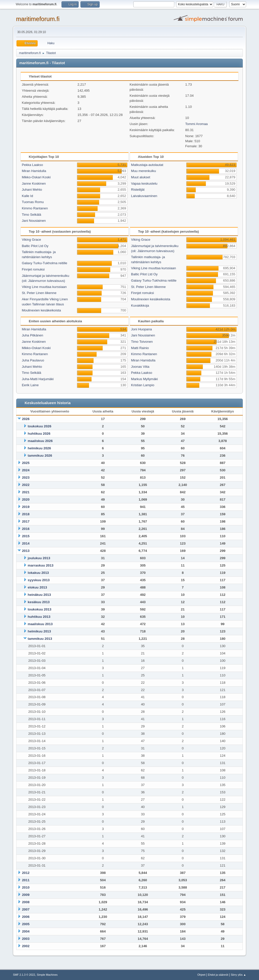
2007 (26, 909)
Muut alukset (141, 177)
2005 (26, 924)
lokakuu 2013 (38, 573)
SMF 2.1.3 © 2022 (24, 975)
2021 (26, 492)
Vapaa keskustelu (144, 183)
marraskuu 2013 (41, 565)
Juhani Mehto (32, 190)
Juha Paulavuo (33, 360)
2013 (26, 551)
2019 (26, 507)
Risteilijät (138, 190)
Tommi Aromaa (196, 124)
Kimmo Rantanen (35, 208)
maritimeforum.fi (38, 19)
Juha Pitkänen (32, 335)
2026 (26, 419)
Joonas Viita (140, 367)
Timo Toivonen (142, 342)
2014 (26, 543)
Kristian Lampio (143, 385)
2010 (26, 887)
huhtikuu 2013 (39, 617)
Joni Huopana (141, 329)
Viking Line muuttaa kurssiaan (44, 287)
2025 (26, 463)
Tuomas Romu (33, 202)
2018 (26, 514)
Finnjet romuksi (33, 269)
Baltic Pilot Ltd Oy (35, 246)
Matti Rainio (140, 348)
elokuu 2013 (37, 587)
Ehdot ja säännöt (218, 975)
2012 (26, 873)
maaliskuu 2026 (40, 441)
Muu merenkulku (144, 171)
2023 (26, 477)
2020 (26, 499)
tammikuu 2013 (40, 639)
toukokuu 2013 (40, 609)
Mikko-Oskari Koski (36, 177)
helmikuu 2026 (39, 448)
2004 (26, 931)
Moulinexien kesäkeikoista (41, 310)
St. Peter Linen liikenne (39, 293)
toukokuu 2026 (40, 426)
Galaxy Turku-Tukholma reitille (45, 263)
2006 (26, 917)
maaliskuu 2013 (40, 624)
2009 (26, 895)
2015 (26, 536)
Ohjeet (201, 975)
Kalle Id (27, 196)
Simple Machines (47, 975)
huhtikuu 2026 (39, 434)
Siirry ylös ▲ (238, 975)
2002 (26, 946)
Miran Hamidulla (34, 171)
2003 (26, 939)
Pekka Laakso (32, 165)
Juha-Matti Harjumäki (38, 379)
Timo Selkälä (31, 215)
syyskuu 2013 (39, 580)
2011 (26, 880)
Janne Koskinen (34, 183)
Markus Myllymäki (144, 379)
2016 (26, 529)
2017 (26, 521)
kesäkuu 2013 (39, 602)
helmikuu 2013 (39, 631)
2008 (26, 902)
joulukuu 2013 (39, 558)
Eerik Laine (30, 385)
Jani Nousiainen (34, 221)
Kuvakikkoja (140, 305)
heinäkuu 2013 (39, 595)
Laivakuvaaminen (144, 196)
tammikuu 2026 (40, 456)
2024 (26, 470)
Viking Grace (31, 240)
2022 (26, 485)
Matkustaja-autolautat (147, 165)
